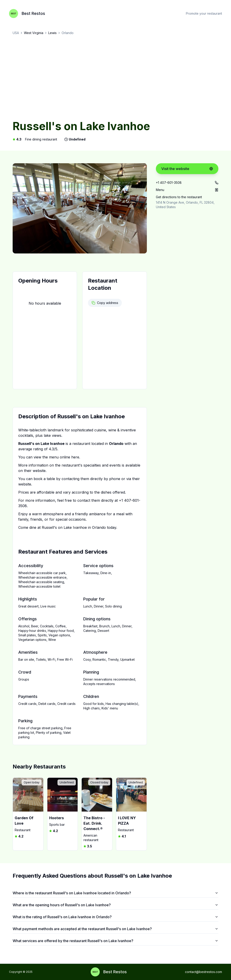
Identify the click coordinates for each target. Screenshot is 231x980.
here (75, 457)
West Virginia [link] (34, 33)
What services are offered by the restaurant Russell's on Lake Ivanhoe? (115, 941)
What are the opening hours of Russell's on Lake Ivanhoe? (115, 905)
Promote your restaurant (204, 13)
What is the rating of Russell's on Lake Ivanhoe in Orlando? (115, 917)
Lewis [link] (52, 33)
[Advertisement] (115, 78)
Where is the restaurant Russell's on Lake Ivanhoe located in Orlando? (115, 893)
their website (35, 471)
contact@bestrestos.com (203, 972)
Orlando (68, 33)
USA (16, 33)
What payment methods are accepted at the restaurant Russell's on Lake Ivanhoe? (115, 929)
